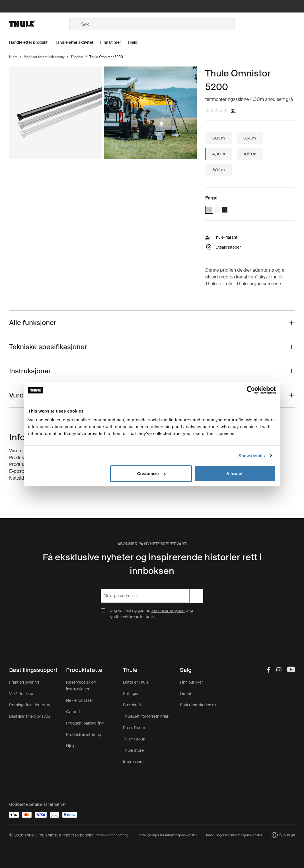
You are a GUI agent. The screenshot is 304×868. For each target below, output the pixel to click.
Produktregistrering (84, 734)
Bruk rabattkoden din (199, 705)
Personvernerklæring (112, 835)
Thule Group (134, 739)
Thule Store (133, 750)
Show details (252, 455)
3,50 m (250, 138)
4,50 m (250, 154)
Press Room (134, 728)
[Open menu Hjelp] (136, 42)
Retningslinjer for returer (31, 705)
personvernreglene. (168, 611)
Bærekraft (132, 705)
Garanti (73, 712)
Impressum (133, 762)
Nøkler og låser (80, 700)
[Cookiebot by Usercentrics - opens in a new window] (251, 390)
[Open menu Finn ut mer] (114, 42)
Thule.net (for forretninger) (146, 716)
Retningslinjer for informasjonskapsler (167, 835)
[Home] (39, 24)
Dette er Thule (136, 682)
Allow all (235, 473)
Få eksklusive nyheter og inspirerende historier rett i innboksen (152, 564)
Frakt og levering (24, 682)
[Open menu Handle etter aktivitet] (77, 42)
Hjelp (71, 746)
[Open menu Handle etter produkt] (32, 42)
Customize (151, 473)
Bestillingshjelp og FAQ (29, 716)
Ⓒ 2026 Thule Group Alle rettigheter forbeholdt (51, 835)
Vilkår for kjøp (21, 694)
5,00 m (219, 170)
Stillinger (131, 694)
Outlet (186, 694)
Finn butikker (191, 682)
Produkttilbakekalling (85, 723)
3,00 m (219, 138)
